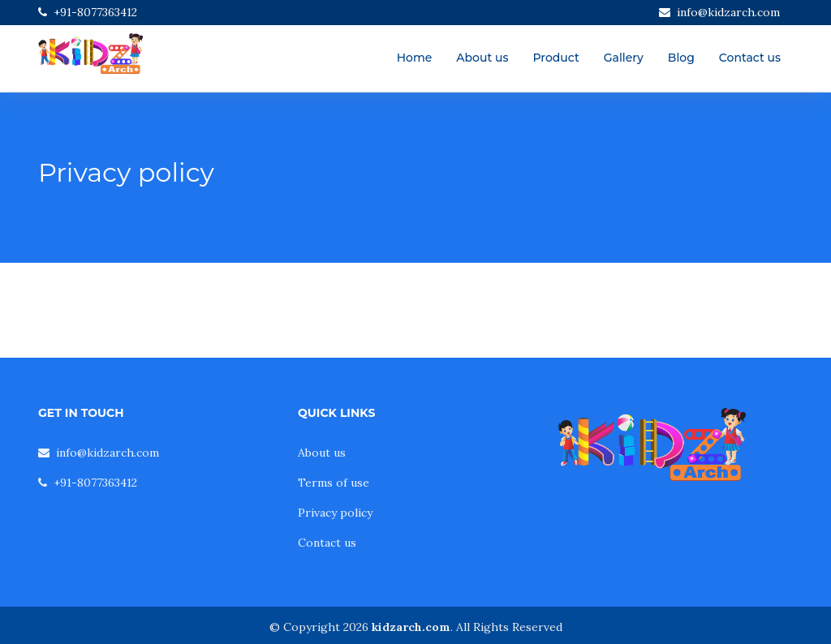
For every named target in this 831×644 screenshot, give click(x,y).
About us (482, 58)
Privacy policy (335, 513)
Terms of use (334, 483)
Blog (681, 58)
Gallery (624, 58)
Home (415, 58)
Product (555, 58)
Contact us (750, 58)
